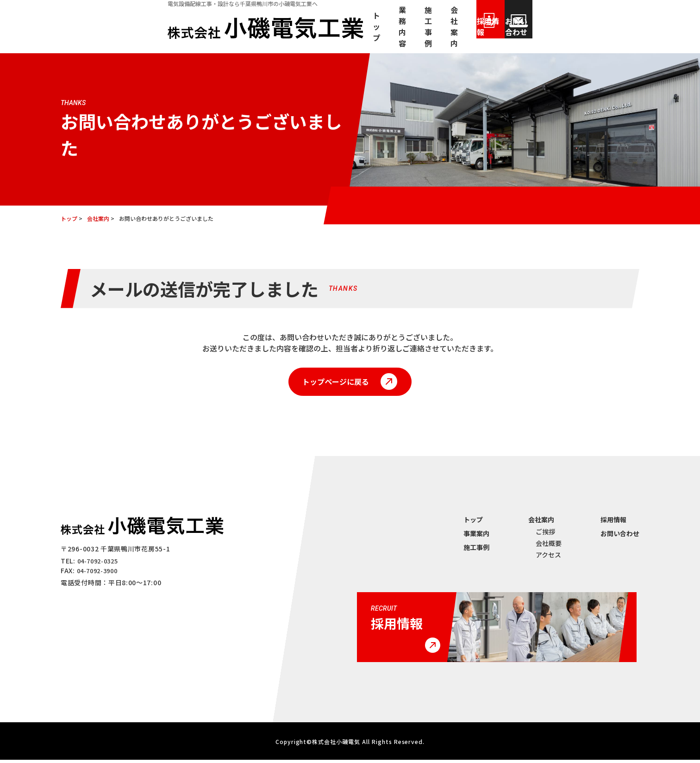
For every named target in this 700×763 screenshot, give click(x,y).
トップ (317, 34)
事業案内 (476, 537)
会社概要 (549, 546)
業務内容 (362, 34)
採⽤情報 (613, 523)
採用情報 (528, 34)
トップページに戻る (333, 383)
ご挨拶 (545, 535)
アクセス (548, 558)
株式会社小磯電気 (336, 745)
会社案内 (458, 34)
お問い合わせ (602, 34)
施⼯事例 (410, 34)
